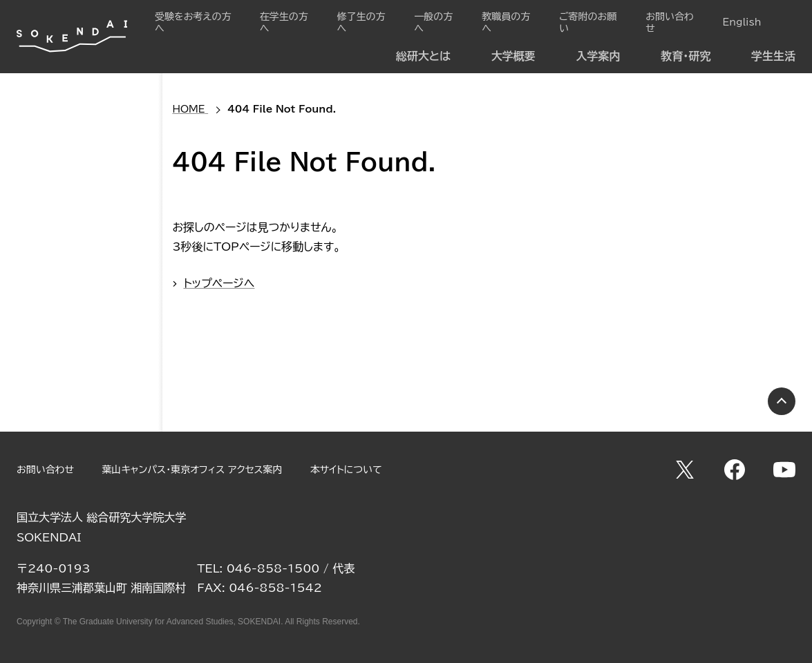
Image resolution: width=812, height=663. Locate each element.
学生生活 (773, 56)
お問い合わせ (670, 22)
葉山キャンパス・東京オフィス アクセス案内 (192, 470)
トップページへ (219, 283)
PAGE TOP (782, 401)
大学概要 (513, 56)
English (742, 22)
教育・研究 (686, 56)
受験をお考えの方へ (193, 22)
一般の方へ (433, 22)
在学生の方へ (284, 22)
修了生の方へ (361, 22)
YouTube (784, 470)
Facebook (735, 470)
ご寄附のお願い (588, 22)
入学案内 (598, 56)
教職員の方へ (506, 22)
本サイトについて (346, 470)
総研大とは (423, 56)
